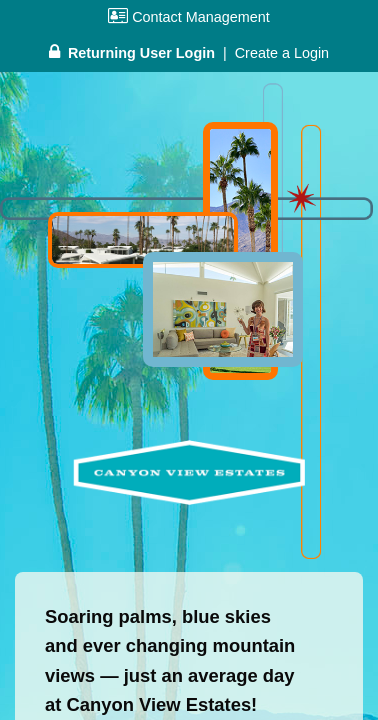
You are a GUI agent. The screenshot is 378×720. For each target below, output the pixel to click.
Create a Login (282, 53)
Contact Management (189, 17)
